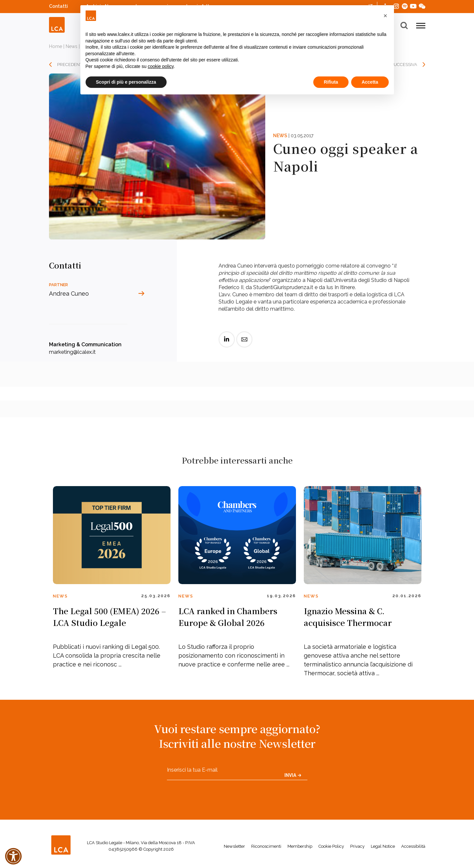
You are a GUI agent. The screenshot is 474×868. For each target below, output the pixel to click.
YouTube (413, 6)
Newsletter (234, 846)
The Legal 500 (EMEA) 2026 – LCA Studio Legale (109, 617)
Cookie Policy (331, 846)
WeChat (422, 5)
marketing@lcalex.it (72, 352)
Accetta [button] (370, 82)
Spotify (405, 5)
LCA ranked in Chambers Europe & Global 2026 (228, 617)
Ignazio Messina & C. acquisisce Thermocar (348, 617)
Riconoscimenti (266, 846)
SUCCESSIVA (404, 65)
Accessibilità (413, 846)
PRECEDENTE (71, 65)
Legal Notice (383, 846)
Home (56, 46)
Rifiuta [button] (331, 82)
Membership (300, 846)
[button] (385, 16)
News (72, 46)
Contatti (58, 6)
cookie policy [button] (161, 66)
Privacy (357, 846)
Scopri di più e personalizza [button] (126, 82)
